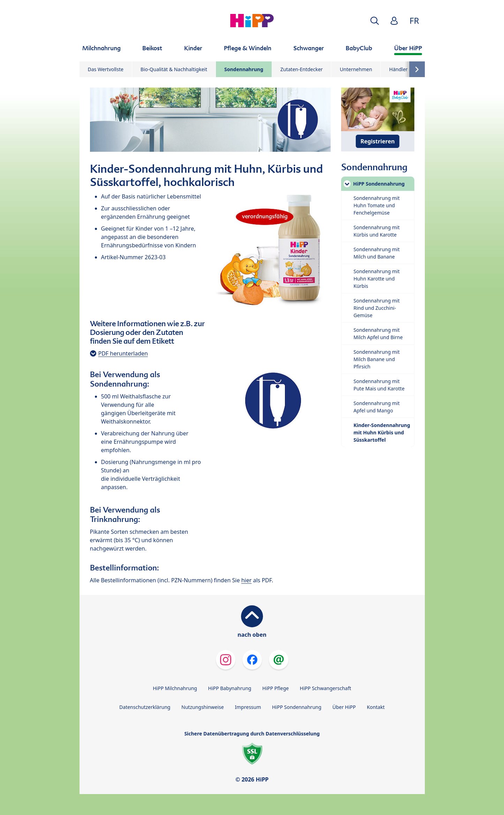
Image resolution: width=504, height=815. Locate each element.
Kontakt (376, 707)
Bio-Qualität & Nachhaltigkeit (174, 69)
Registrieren (377, 141)
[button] (375, 21)
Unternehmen (356, 69)
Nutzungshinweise (203, 707)
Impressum (248, 707)
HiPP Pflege (276, 688)
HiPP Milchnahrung (175, 688)
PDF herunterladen (123, 353)
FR (414, 20)
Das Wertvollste (106, 69)
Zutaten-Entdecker (302, 69)
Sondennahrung (244, 69)
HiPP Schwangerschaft (326, 688)
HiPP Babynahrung (230, 688)
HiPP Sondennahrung (297, 707)
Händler (398, 69)
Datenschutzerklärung (145, 707)
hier (247, 580)
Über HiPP (344, 707)
